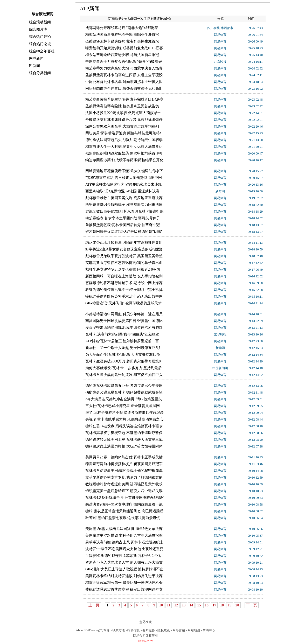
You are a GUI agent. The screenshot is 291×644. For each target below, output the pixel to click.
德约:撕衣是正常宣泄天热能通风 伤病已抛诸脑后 (124, 511)
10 (161, 605)
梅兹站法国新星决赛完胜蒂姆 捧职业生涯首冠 (122, 35)
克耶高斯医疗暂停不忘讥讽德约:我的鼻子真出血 (124, 263)
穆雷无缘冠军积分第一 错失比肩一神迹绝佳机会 (124, 583)
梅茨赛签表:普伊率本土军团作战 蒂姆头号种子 (123, 218)
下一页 (252, 605)
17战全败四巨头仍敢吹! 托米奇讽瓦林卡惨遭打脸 (124, 211)
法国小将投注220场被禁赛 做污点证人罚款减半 (123, 113)
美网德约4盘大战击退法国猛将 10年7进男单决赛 (124, 529)
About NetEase (85, 630)
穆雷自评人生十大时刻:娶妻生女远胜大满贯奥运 (124, 147)
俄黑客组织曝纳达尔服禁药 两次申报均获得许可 (124, 153)
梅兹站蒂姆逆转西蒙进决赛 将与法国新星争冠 (122, 55)
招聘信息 (134, 630)
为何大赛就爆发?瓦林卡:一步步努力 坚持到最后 (123, 368)
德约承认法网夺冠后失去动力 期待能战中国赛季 (124, 140)
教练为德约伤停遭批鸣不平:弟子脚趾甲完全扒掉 (124, 290)
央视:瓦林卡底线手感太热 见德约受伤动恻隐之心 (124, 419)
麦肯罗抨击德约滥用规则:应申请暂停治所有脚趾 (124, 328)
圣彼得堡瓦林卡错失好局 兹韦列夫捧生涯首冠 (122, 41)
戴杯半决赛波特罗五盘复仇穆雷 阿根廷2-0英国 (123, 269)
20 (237, 605)
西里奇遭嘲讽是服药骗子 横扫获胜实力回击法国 (124, 205)
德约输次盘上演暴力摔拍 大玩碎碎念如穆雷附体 (124, 446)
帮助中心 (209, 630)
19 (230, 605)
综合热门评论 (40, 37)
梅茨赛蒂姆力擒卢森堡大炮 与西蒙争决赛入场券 (124, 68)
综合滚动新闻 (40, 22)
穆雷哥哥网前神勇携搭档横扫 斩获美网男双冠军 (124, 464)
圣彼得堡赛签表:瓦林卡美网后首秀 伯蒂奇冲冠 (123, 225)
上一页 (94, 605)
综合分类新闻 (40, 73)
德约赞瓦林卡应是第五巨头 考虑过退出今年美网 (124, 386)
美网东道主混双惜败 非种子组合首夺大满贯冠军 (124, 535)
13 (184, 605)
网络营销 (179, 630)
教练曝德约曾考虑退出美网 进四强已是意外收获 (124, 484)
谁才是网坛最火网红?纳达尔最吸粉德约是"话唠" (124, 232)
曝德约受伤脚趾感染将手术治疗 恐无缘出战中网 (124, 296)
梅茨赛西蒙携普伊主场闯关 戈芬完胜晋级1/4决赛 (124, 99)
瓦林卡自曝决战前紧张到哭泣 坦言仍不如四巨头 (124, 375)
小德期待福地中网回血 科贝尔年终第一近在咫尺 (124, 314)
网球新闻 (36, 58)
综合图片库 (38, 29)
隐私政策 (164, 630)
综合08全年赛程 (42, 51)
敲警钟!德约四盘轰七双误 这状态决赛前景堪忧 (123, 518)
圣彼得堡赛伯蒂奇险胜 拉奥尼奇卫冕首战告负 (122, 106)
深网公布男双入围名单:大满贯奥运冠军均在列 (122, 126)
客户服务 (149, 630)
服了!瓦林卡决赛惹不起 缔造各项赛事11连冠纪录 (124, 413)
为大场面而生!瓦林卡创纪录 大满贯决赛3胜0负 (123, 355)
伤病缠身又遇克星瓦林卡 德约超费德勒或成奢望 (124, 392)
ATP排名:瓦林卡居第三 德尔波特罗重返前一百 (122, 341)
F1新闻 (35, 66)
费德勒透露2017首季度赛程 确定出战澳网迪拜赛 (124, 589)
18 (222, 605)
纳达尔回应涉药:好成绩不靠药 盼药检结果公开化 (124, 160)
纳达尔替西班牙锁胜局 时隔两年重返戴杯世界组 (124, 243)
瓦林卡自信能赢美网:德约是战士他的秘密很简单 (124, 471)
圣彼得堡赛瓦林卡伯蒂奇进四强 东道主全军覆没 (124, 75)
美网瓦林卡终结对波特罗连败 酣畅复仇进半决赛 (124, 576)
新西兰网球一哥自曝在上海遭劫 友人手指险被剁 (124, 276)
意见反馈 (145, 622)
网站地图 (194, 630)
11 (168, 605)
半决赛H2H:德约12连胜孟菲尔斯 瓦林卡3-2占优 (123, 556)
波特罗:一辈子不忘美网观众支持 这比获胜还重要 (124, 549)
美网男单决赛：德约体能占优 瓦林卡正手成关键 (124, 457)
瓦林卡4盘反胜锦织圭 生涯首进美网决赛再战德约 (125, 498)
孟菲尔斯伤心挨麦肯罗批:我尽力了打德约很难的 (124, 477)
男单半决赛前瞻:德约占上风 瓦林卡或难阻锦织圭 (124, 542)
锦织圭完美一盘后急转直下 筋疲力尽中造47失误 (124, 491)
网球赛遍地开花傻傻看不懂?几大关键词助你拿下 (124, 171)
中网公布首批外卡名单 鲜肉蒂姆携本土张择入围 (124, 82)
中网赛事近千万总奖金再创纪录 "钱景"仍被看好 (124, 62)
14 (191, 605)
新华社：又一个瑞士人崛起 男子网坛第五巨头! (123, 348)
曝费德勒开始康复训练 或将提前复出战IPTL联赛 (124, 48)
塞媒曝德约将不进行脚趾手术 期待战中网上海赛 (124, 283)
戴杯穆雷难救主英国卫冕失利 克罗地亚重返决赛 (124, 198)
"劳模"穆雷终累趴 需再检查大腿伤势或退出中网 (124, 178)
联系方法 (119, 630)
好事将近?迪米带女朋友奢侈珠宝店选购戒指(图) (124, 249)
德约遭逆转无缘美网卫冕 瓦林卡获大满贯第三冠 (124, 440)
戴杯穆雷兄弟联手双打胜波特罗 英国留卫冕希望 (124, 256)
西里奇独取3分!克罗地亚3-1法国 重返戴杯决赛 (122, 191)
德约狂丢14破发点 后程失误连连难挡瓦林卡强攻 (124, 426)
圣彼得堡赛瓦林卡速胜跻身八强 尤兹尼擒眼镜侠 (124, 120)
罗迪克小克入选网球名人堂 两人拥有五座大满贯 (124, 562)
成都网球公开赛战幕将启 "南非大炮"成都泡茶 (122, 28)
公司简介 (103, 630)
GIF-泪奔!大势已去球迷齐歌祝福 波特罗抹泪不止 (124, 569)
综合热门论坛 (40, 44)
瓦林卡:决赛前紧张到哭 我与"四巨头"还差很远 (122, 334)
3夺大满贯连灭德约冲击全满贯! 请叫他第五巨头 (124, 399)
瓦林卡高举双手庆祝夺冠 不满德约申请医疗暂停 (124, 433)
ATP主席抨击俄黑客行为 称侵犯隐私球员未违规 (123, 184)
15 (199, 605)
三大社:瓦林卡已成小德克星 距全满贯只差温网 (123, 406)
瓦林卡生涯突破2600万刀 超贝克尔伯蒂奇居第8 (123, 361)
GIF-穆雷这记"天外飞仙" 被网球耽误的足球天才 (123, 303)
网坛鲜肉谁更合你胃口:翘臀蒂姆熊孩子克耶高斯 (124, 89)
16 (207, 605)
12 (176, 605)
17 (214, 605)
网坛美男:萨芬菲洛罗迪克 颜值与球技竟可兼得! (123, 133)
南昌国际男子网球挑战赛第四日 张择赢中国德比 (124, 321)
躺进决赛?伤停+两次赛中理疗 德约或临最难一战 (124, 504)
